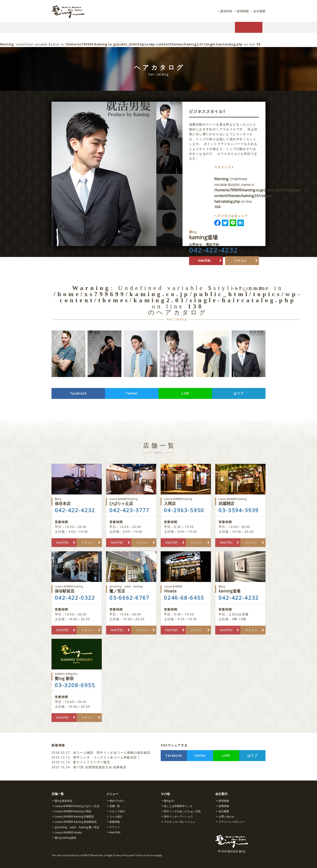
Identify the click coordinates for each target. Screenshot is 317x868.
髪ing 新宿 (77, 677)
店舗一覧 (115, 806)
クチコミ (240, 266)
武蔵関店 (240, 502)
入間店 (186, 502)
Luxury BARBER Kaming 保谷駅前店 (76, 822)
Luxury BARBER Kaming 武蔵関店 (74, 816)
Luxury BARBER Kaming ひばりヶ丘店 (77, 806)
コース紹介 (116, 816)
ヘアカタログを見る (250, 288)
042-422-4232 (214, 256)
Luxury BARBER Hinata (68, 832)
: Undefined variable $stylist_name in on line (266, 196)
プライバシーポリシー (232, 822)
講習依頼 (223, 11)
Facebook (78, 393)
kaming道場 (240, 589)
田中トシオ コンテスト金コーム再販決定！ (96, 757)
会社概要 (259, 11)
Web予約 (204, 266)
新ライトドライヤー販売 (81, 762)
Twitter (132, 393)
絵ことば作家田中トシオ (178, 806)
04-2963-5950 (184, 510)
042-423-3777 (130, 510)
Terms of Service (145, 855)
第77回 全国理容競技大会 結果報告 (90, 767)
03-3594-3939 (239, 510)
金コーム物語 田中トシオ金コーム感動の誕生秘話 (101, 752)
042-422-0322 (75, 598)
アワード (115, 827)
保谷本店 (77, 502)
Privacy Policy (121, 855)
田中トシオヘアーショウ (178, 816)
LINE (185, 393)
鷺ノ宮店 (131, 589)
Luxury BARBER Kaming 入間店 (73, 811)
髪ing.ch (169, 801)
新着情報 (115, 822)
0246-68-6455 (184, 598)
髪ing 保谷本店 (64, 801)
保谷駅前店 (77, 589)
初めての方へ (117, 801)
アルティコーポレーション (180, 822)
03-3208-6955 (75, 685)
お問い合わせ (226, 816)
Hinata (186, 589)
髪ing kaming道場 (65, 838)
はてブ (239, 393)
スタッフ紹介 (117, 811)
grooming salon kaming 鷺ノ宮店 (77, 827)
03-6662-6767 (130, 598)
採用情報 (241, 11)
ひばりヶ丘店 (131, 502)
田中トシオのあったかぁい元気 (182, 811)
